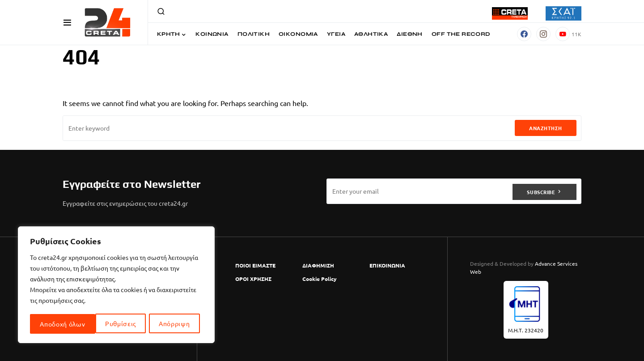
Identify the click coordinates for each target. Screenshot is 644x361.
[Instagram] (543, 34)
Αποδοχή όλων (170, 324)
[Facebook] (524, 34)
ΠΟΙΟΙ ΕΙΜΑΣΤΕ (255, 265)
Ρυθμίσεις (55, 324)
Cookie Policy (320, 279)
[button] (67, 22)
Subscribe (541, 191)
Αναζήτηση (546, 128)
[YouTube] (568, 34)
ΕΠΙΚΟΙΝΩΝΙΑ (387, 265)
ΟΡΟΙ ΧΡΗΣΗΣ (253, 279)
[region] (116, 285)
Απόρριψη (109, 324)
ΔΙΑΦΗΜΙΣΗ (318, 265)
